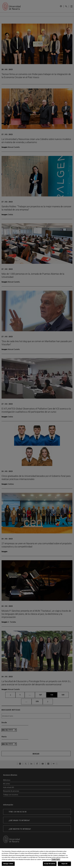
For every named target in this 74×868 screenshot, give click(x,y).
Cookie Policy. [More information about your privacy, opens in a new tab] (56, 859)
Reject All (64, 864)
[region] (37, 858)
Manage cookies (8, 864)
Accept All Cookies (50, 864)
